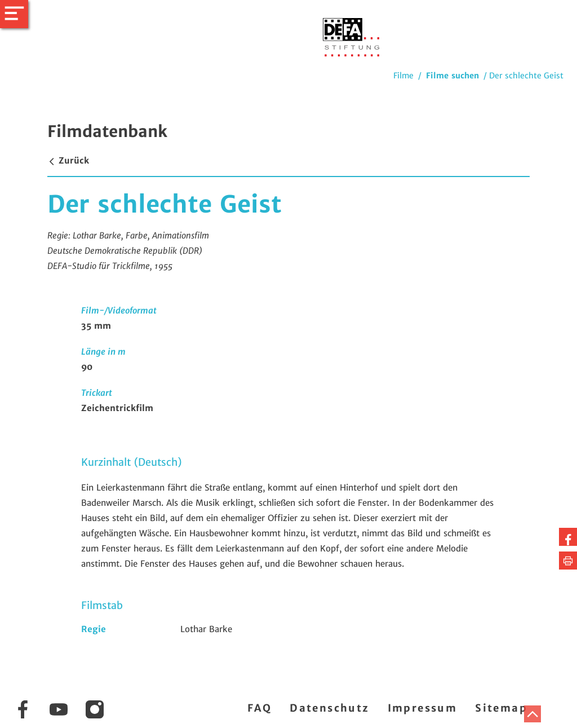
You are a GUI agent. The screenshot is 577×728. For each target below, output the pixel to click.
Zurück (68, 160)
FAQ (259, 708)
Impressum (423, 708)
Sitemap (501, 708)
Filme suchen (452, 76)
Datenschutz (329, 708)
